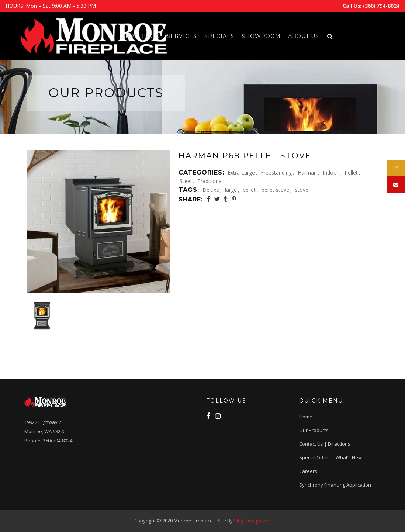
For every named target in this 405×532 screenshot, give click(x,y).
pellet (249, 190)
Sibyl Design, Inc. (252, 521)
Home (306, 417)
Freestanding (276, 172)
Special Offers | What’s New (330, 457)
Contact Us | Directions (325, 444)
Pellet (351, 172)
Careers (308, 471)
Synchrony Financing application (335, 485)
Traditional (210, 181)
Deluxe (211, 190)
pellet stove (275, 190)
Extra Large (241, 172)
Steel (186, 181)
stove (302, 190)
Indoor (331, 172)
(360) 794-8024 (381, 6)
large (231, 190)
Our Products (314, 430)
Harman (307, 172)
